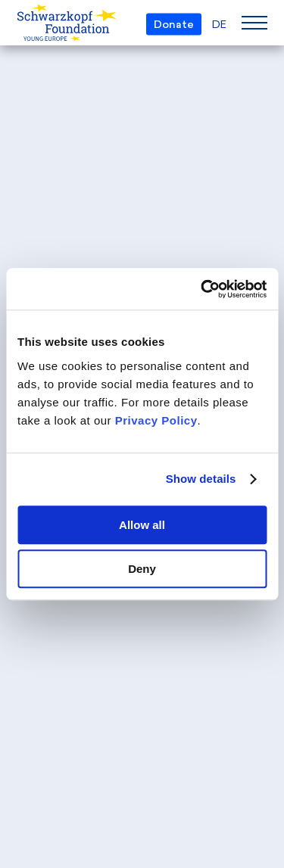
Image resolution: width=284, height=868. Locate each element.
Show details (201, 479)
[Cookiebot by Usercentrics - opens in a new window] (202, 289)
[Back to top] (254, 719)
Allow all (142, 525)
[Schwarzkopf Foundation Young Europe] (41, 23)
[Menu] (254, 23)
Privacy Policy (156, 420)
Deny (142, 569)
